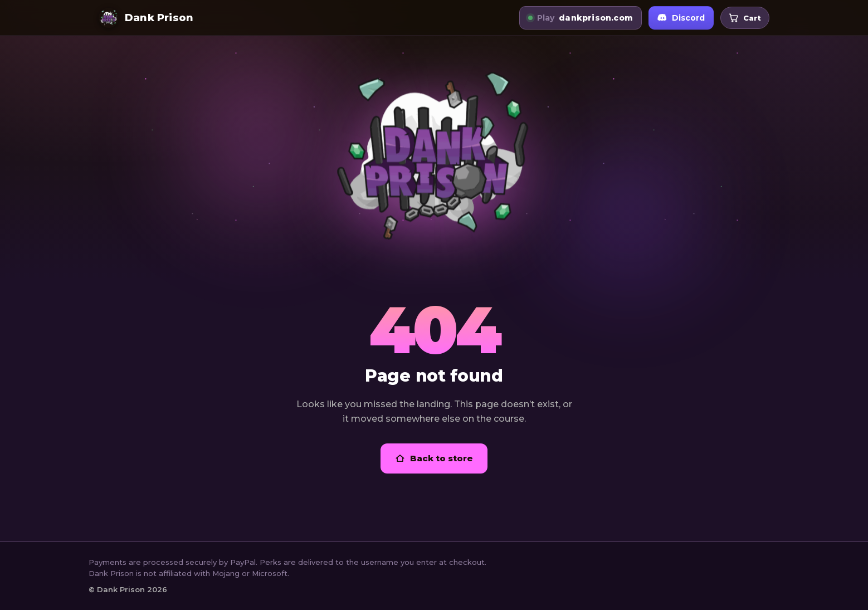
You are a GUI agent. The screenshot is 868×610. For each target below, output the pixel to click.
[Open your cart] (745, 18)
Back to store (434, 458)
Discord (681, 18)
